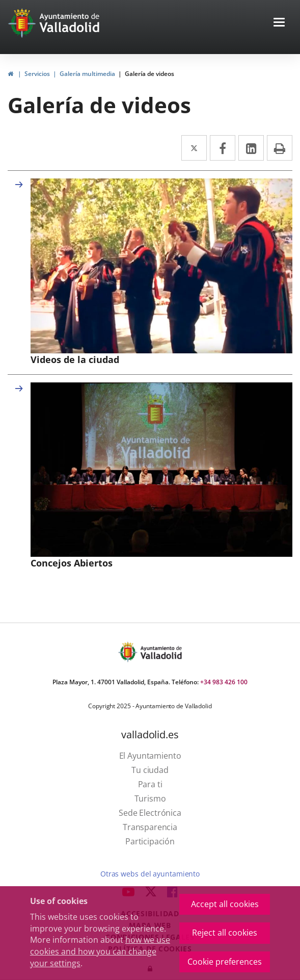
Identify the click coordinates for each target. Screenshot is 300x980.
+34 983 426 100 (224, 682)
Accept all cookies (225, 904)
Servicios (37, 74)
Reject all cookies (225, 933)
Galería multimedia (87, 74)
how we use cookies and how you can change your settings (100, 951)
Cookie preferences (225, 962)
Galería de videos (149, 74)
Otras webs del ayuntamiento (150, 874)
